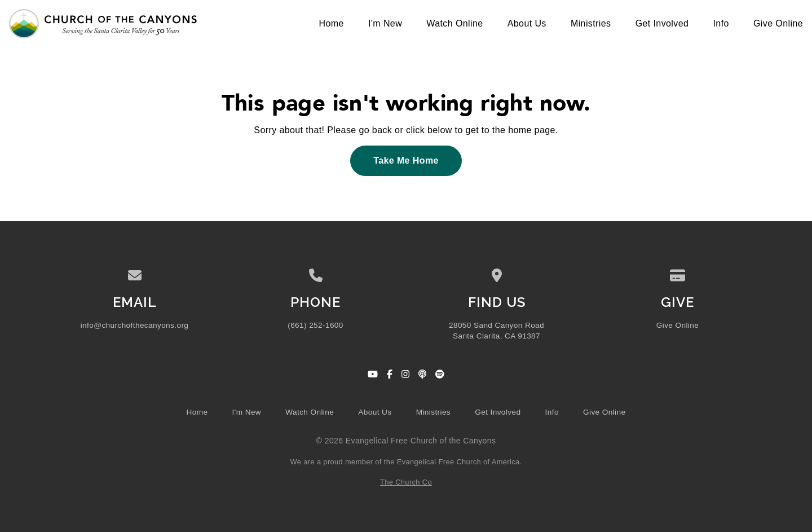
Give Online (678, 325)
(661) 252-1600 (315, 325)
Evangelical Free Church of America (458, 462)
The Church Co (406, 482)
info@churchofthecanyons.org (135, 325)
